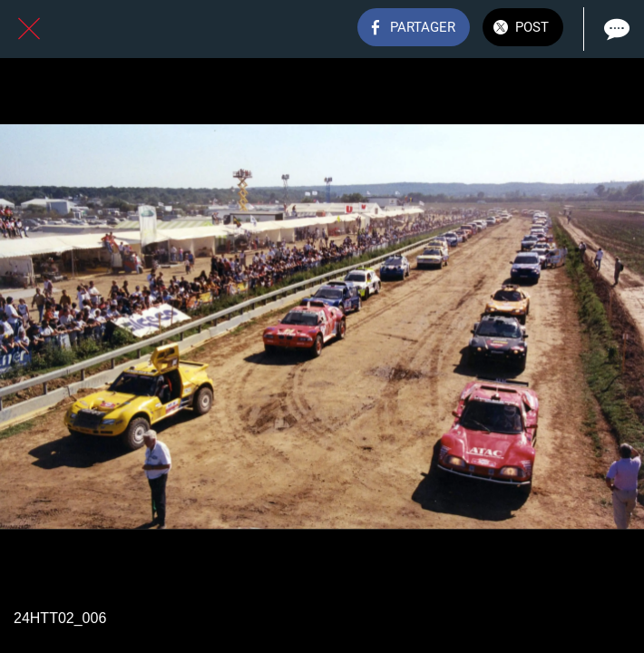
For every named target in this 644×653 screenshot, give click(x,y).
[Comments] (615, 29)
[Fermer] (29, 29)
